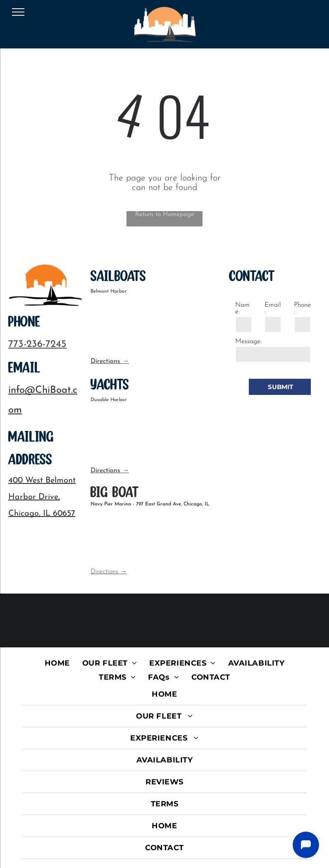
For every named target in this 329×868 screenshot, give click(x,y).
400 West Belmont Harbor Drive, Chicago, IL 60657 (42, 497)
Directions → (110, 361)
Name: (242, 308)
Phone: (302, 308)
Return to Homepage (165, 214)
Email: (273, 308)
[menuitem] (57, 663)
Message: (248, 341)
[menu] (18, 12)
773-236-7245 (37, 344)
